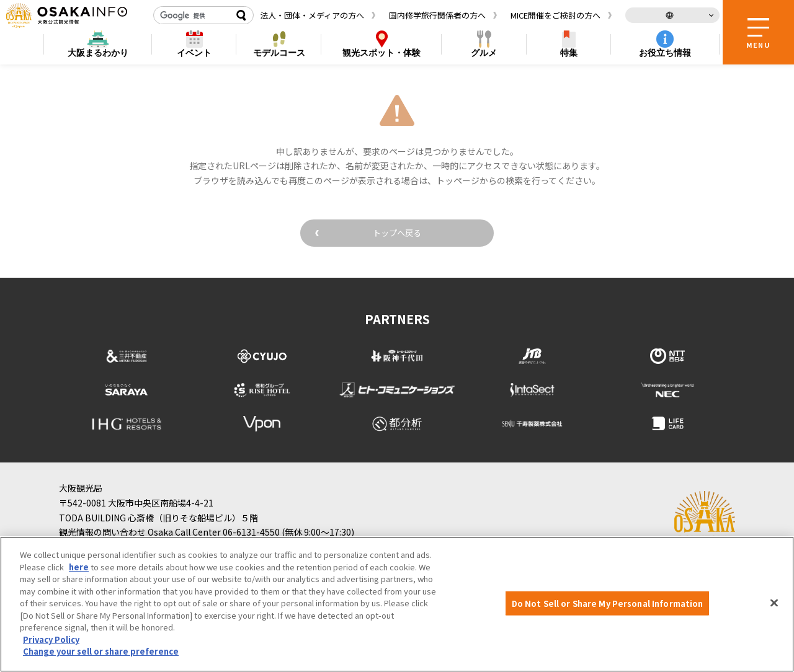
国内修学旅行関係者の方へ (437, 15)
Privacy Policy (51, 639)
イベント (194, 53)
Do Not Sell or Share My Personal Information (608, 603)
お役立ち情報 (665, 53)
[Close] (774, 603)
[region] (397, 604)
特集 (569, 53)
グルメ (484, 53)
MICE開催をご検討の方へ (555, 15)
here (79, 567)
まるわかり (98, 53)
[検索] (192, 15)
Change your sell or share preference (101, 651)
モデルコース (279, 53)
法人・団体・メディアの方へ (312, 15)
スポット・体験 (381, 53)
